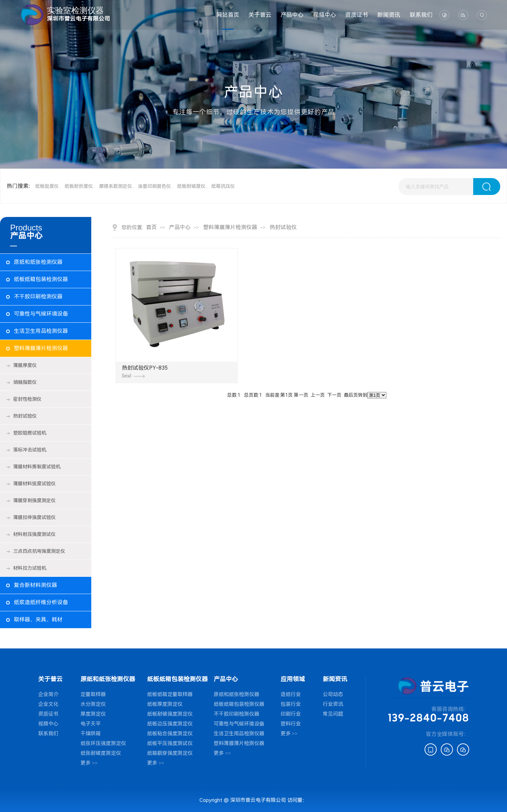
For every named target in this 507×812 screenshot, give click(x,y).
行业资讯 (333, 704)
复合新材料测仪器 (35, 585)
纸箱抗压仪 (223, 186)
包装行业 (291, 704)
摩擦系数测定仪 (116, 186)
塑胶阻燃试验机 (30, 433)
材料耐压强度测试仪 (34, 534)
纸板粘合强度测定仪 (170, 734)
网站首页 (228, 15)
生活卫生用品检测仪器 (41, 331)
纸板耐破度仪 (191, 186)
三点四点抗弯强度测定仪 (39, 551)
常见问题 (333, 714)
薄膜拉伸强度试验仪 (34, 517)
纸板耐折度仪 (79, 186)
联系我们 (421, 15)
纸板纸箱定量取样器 (170, 694)
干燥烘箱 (91, 734)
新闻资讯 (389, 15)
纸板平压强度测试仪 (170, 743)
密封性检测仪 (27, 399)
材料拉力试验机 (30, 568)
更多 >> (89, 763)
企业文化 (48, 704)
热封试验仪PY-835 (145, 371)
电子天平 (91, 724)
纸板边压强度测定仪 (170, 724)
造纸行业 (291, 694)
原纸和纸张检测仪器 (38, 262)
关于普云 (260, 15)
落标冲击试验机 (30, 450)
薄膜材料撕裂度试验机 (37, 467)
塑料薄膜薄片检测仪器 (41, 348)
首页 (151, 227)
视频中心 (324, 15)
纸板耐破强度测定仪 (170, 714)
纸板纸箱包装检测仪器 (41, 279)
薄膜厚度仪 (25, 365)
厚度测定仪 (93, 714)
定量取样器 (93, 694)
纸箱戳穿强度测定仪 (170, 753)
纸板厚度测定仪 (165, 704)
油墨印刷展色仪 (154, 186)
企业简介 (48, 694)
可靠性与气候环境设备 (41, 314)
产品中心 (292, 15)
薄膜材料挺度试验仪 (34, 484)
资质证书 (357, 15)
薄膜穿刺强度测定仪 (34, 500)
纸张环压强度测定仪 (103, 743)
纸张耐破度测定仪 (101, 753)
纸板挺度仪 (47, 186)
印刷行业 (291, 714)
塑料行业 (291, 724)
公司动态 (333, 694)
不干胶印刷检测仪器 (38, 297)
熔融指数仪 (25, 382)
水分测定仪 (93, 704)
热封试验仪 (25, 416)
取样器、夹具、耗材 (38, 620)
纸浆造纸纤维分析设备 (41, 602)
